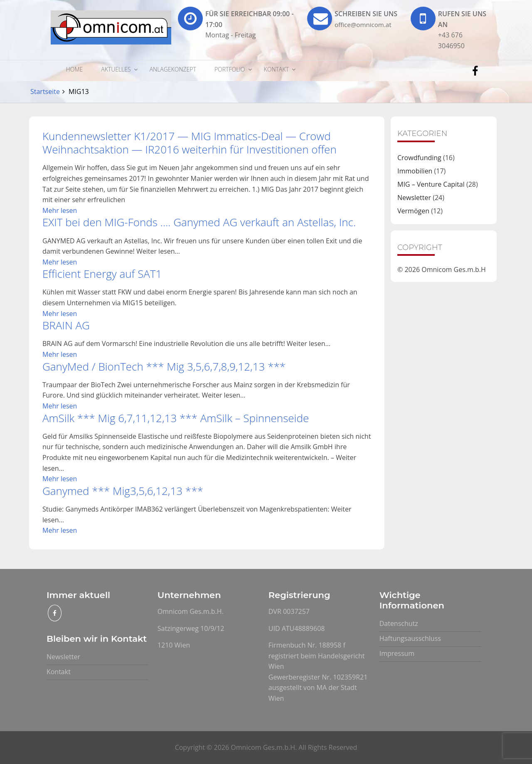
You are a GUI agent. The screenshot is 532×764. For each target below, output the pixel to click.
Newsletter (414, 198)
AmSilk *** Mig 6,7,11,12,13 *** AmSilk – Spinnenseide (176, 418)
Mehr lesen (60, 210)
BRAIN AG (66, 325)
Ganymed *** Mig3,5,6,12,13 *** (123, 491)
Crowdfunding (419, 158)
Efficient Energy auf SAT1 (102, 274)
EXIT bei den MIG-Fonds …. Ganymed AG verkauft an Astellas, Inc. (199, 222)
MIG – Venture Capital (431, 184)
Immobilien (415, 171)
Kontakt (276, 69)
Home (75, 69)
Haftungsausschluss (410, 638)
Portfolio (230, 69)
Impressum (397, 653)
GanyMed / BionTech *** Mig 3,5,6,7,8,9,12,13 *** (164, 366)
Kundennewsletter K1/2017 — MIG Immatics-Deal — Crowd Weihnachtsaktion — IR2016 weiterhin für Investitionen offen (190, 143)
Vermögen (413, 211)
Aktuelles (116, 69)
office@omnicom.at (365, 25)
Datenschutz (399, 623)
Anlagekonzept (173, 69)
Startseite (45, 91)
